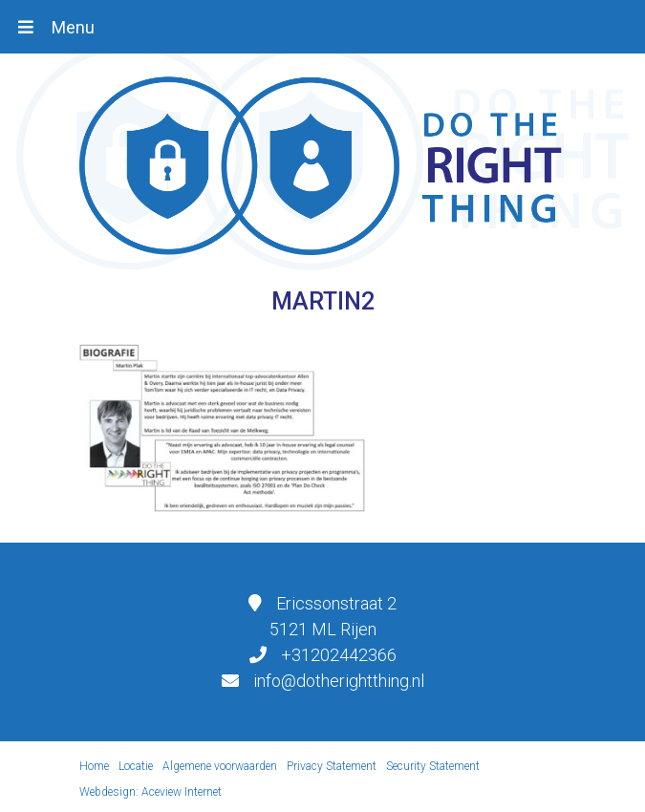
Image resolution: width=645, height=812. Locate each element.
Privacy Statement (332, 766)
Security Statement (433, 766)
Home (94, 766)
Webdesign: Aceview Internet (150, 792)
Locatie (136, 766)
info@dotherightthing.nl (339, 681)
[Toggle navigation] (56, 27)
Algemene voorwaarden (220, 766)
